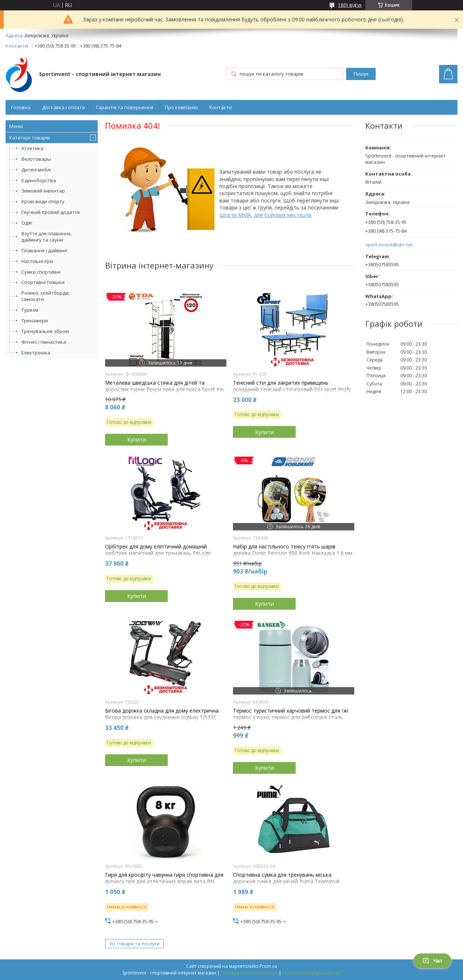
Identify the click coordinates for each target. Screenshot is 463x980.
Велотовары (36, 159)
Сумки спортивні (41, 272)
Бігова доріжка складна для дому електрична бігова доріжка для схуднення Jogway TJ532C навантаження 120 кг (162, 717)
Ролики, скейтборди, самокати (46, 296)
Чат (432, 961)
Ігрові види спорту (43, 201)
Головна (21, 107)
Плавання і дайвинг (44, 250)
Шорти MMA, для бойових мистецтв (265, 215)
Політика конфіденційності (312, 973)
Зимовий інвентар (43, 191)
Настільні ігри (37, 261)
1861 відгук (350, 5)
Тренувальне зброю (45, 331)
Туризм (30, 310)
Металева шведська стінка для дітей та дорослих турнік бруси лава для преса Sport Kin (164, 386)
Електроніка (36, 353)
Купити (137, 439)
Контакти (221, 107)
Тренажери (35, 321)
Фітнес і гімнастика (44, 342)
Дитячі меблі (36, 170)
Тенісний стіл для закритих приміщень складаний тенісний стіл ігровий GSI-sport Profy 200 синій (292, 389)
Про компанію (181, 107)
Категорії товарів (30, 138)
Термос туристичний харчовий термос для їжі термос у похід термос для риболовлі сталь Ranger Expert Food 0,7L (291, 717)
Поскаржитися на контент (249, 973)
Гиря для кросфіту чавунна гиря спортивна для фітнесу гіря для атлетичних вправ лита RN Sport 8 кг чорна (164, 882)
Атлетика (32, 148)
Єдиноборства (39, 180)
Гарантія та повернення (125, 107)
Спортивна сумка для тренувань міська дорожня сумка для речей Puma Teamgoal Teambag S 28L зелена (286, 882)
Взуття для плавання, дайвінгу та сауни (46, 237)
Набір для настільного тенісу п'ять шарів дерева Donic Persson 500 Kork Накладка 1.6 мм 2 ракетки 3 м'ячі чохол (293, 553)
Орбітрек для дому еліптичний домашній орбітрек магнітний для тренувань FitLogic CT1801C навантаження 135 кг (158, 553)
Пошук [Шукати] (361, 74)
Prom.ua (268, 966)
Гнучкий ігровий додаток (51, 212)
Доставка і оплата (63, 107)
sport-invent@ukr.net (389, 245)
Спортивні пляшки (43, 282)
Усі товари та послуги (134, 943)
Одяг (27, 223)
